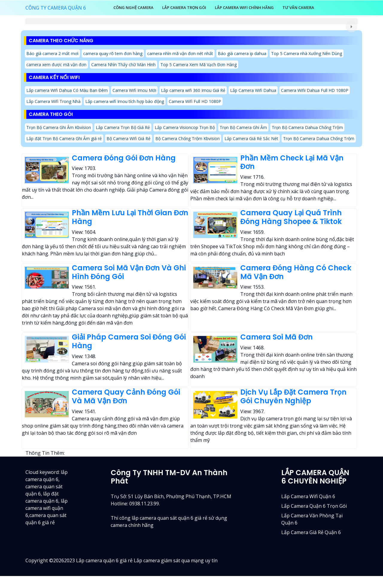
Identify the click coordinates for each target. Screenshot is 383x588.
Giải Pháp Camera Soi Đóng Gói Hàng (129, 341)
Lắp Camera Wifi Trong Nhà (53, 101)
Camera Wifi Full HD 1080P (195, 101)
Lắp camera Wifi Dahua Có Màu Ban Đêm (67, 90)
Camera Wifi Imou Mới (134, 90)
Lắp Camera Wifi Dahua (253, 90)
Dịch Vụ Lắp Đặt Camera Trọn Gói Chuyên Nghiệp (293, 396)
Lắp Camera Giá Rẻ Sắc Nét (251, 138)
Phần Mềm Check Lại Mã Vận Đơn (292, 162)
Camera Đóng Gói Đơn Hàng (124, 158)
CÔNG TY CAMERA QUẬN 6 (56, 8)
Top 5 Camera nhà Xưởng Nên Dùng (307, 53)
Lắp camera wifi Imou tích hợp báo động (125, 101)
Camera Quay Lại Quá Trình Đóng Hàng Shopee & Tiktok (291, 217)
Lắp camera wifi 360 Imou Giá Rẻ (193, 90)
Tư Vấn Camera (298, 7)
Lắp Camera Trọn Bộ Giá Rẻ (123, 127)
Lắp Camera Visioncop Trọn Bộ (185, 127)
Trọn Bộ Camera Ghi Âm (243, 127)
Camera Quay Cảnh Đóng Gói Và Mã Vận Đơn (126, 396)
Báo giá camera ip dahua (242, 53)
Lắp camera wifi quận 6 (308, 496)
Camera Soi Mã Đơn (276, 337)
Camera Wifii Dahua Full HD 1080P (315, 90)
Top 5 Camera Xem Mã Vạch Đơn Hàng (199, 65)
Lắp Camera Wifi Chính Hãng (244, 7)
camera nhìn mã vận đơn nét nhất (180, 53)
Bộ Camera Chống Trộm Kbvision (187, 138)
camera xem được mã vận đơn (56, 65)
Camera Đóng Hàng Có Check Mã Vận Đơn (296, 272)
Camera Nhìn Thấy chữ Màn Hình (123, 65)
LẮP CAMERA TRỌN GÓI (184, 7)
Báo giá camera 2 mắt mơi (52, 53)
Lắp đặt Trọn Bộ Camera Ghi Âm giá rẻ (64, 138)
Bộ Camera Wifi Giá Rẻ (129, 138)
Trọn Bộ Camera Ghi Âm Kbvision (59, 127)
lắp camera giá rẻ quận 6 (311, 532)
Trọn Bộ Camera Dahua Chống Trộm (307, 127)
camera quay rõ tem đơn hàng (113, 53)
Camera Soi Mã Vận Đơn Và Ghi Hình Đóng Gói (129, 272)
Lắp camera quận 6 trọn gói (314, 506)
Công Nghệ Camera (133, 7)
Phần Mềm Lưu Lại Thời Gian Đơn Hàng (130, 217)
